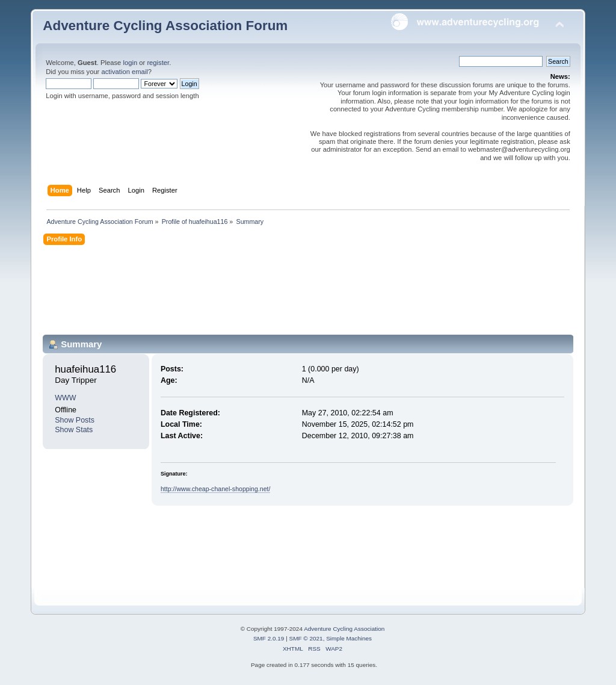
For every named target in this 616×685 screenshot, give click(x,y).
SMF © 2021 (306, 638)
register (158, 63)
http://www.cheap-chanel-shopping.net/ (216, 489)
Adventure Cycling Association (344, 629)
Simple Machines (349, 638)
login (130, 63)
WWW (65, 398)
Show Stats (74, 430)
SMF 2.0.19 (269, 638)
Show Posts (75, 420)
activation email (124, 72)
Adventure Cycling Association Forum (165, 26)
